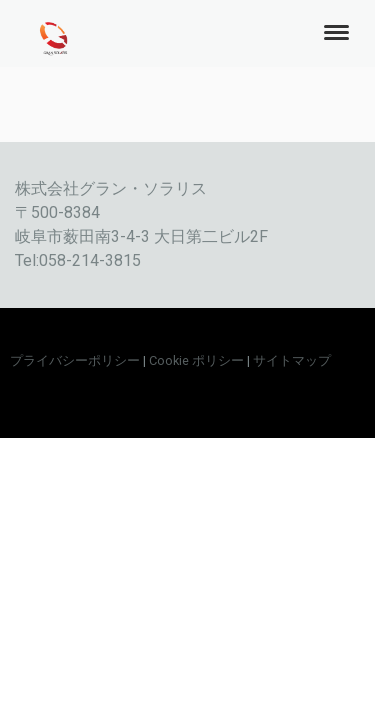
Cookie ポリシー (196, 360)
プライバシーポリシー (75, 360)
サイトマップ (292, 360)
